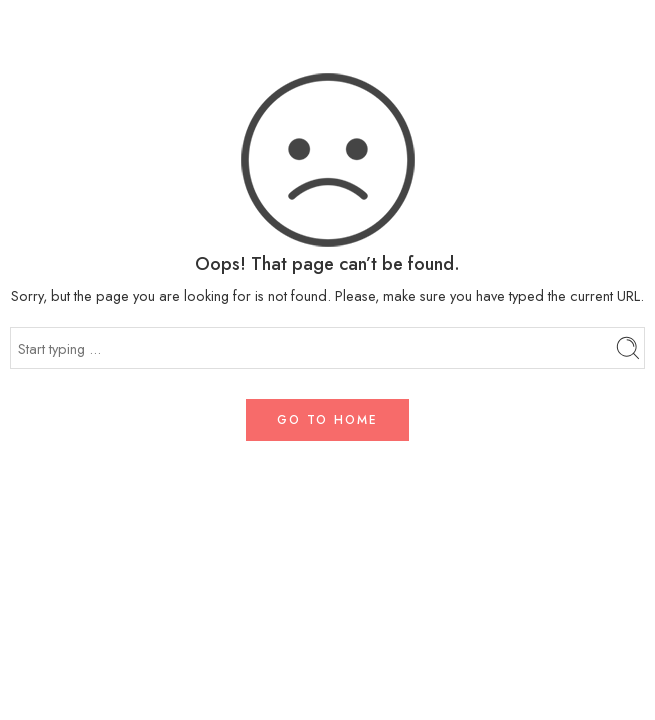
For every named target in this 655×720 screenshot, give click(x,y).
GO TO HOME (327, 420)
